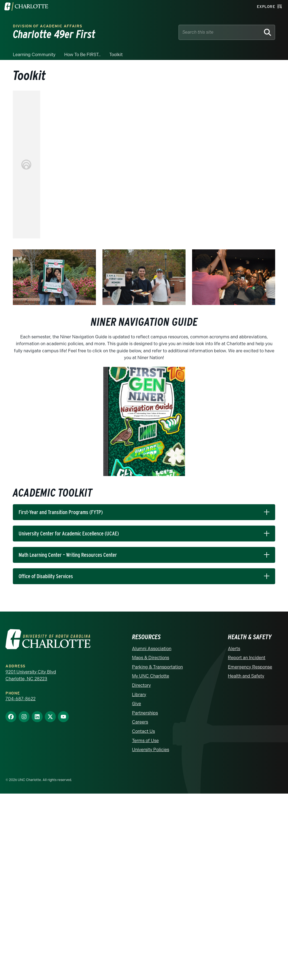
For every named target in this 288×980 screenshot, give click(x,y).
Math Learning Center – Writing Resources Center (68, 555)
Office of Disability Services (46, 576)
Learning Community (34, 55)
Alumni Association (152, 649)
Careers (140, 722)
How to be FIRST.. (82, 55)
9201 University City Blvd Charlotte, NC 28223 (31, 675)
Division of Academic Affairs (48, 26)
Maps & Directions (151, 658)
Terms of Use (145, 741)
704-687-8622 (20, 699)
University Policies (151, 750)
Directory (141, 685)
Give (136, 704)
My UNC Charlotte (151, 676)
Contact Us (143, 731)
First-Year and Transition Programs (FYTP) (61, 512)
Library (139, 695)
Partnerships (145, 713)
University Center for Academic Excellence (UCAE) (69, 534)
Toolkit (116, 55)
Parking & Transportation (157, 667)
